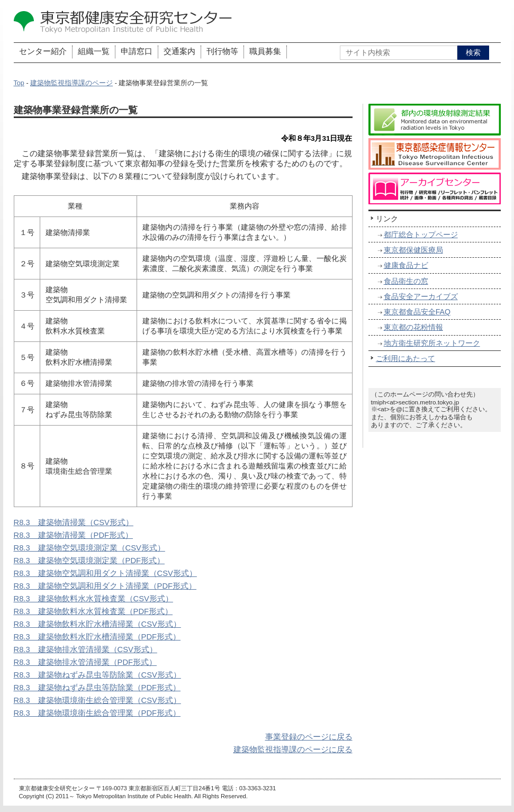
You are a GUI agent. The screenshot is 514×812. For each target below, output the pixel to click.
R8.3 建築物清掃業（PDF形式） (74, 535)
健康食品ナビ (406, 265)
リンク (387, 219)
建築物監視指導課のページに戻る (293, 750)
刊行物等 (222, 51)
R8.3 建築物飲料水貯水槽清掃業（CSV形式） (97, 624)
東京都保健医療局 (413, 250)
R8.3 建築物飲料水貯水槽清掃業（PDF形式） (97, 637)
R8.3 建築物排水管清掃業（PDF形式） (85, 662)
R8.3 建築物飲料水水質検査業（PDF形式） (93, 611)
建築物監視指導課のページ (71, 83)
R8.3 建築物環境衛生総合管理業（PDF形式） (97, 713)
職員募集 (265, 51)
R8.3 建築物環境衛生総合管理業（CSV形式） (97, 700)
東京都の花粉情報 (413, 327)
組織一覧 (94, 51)
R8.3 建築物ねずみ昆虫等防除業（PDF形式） (97, 688)
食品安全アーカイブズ (421, 296)
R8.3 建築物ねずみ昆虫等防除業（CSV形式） (97, 675)
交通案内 (179, 51)
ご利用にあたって (405, 358)
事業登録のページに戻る (309, 737)
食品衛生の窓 (406, 281)
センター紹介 (43, 51)
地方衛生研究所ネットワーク (432, 343)
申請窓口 (137, 51)
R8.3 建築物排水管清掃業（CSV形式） (85, 649)
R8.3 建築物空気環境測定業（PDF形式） (89, 561)
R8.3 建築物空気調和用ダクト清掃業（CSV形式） (105, 573)
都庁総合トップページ (421, 234)
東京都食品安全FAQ (417, 312)
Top (19, 83)
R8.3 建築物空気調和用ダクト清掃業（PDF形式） (105, 586)
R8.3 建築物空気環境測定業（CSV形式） (89, 548)
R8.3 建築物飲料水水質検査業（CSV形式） (93, 599)
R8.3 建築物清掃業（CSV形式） (74, 522)
